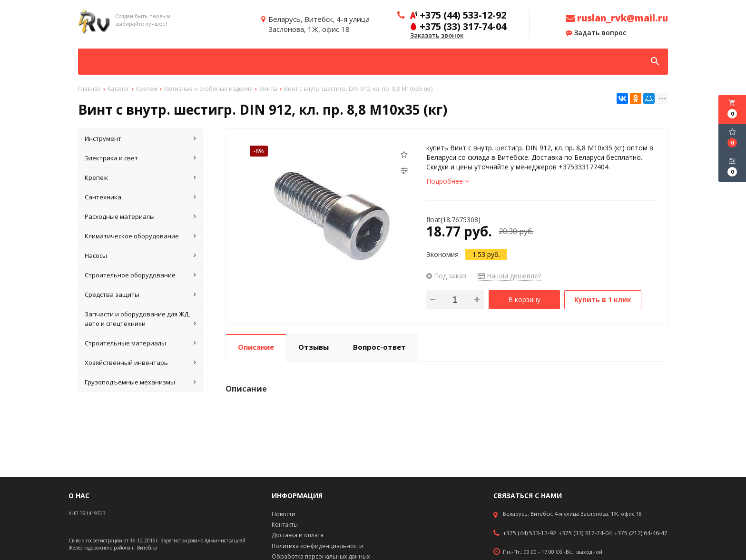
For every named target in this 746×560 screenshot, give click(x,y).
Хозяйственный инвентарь (140, 363)
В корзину (524, 300)
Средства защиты (140, 295)
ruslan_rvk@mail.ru (617, 18)
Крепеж (140, 177)
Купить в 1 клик (603, 300)
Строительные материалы (140, 343)
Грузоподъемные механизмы (140, 382)
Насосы (140, 255)
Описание (256, 347)
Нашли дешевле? (509, 276)
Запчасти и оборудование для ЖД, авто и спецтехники (140, 319)
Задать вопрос (596, 33)
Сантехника (140, 197)
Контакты (285, 525)
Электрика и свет (140, 158)
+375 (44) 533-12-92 (530, 533)
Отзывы (314, 347)
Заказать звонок (437, 36)
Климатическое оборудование (140, 236)
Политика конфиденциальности (317, 546)
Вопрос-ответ (379, 347)
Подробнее (448, 181)
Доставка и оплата (298, 535)
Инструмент (140, 138)
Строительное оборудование (140, 275)
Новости (284, 514)
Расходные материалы (140, 216)
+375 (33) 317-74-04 (585, 533)
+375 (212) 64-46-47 (641, 533)
